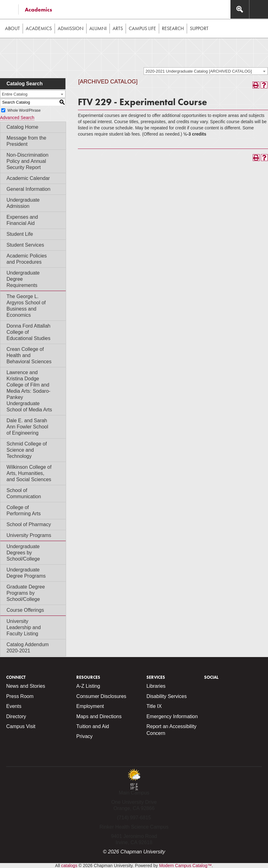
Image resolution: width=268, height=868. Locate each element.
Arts (118, 28)
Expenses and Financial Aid (22, 220)
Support (199, 28)
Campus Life (142, 28)
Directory (16, 716)
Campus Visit (21, 726)
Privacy (84, 736)
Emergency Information (172, 716)
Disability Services (167, 696)
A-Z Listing (88, 686)
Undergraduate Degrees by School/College (23, 553)
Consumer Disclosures (101, 696)
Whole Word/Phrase (24, 110)
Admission (71, 28)
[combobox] (206, 71)
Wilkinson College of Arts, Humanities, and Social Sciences (29, 473)
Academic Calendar (28, 178)
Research (173, 28)
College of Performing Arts (24, 510)
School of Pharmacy (29, 524)
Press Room (20, 696)
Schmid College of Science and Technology (27, 450)
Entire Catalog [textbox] (15, 94)
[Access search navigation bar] (240, 9)
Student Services (25, 245)
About (12, 28)
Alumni (98, 28)
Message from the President (26, 141)
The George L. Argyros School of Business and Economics (26, 306)
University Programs (29, 535)
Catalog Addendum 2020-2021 (28, 648)
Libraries (156, 686)
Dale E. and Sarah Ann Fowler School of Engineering (27, 427)
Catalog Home (22, 127)
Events (14, 706)
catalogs (69, 866)
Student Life (20, 234)
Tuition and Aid (93, 726)
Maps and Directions (99, 716)
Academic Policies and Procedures (27, 259)
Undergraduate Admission (23, 203)
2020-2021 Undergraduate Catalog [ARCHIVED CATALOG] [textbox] (199, 71)
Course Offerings (25, 610)
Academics (38, 9)
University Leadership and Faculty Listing (24, 627)
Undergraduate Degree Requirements (23, 279)
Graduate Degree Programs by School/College (26, 593)
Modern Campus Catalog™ (185, 866)
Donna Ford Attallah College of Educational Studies (28, 332)
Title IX (154, 706)
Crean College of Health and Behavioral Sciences (29, 355)
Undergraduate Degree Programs (26, 573)
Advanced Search (17, 118)
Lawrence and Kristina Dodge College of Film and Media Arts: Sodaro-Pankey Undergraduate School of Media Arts (29, 391)
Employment (90, 706)
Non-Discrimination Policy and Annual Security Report (27, 161)
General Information (28, 189)
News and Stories (26, 686)
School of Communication (24, 493)
